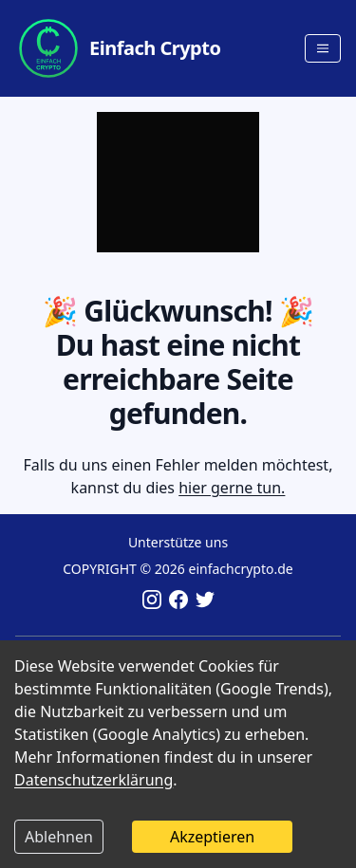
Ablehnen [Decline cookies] (59, 837)
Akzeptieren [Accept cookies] (212, 837)
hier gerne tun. (232, 488)
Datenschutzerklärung (94, 780)
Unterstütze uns (178, 542)
